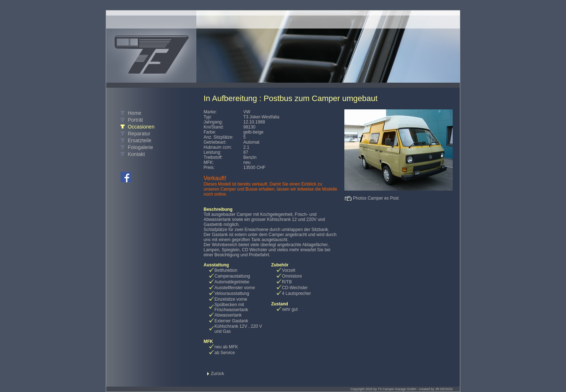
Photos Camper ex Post (376, 198)
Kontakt (136, 154)
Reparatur (139, 134)
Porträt (135, 120)
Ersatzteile (140, 140)
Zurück (217, 374)
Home (134, 113)
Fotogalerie (140, 147)
